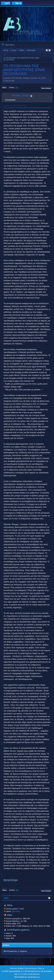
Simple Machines (34, 974)
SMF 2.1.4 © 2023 (21, 974)
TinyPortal (13, 968)
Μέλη (10, 905)
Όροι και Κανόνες (31, 968)
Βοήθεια (21, 968)
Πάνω (5, 890)
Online (6, 945)
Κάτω (4, 88)
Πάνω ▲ (41, 968)
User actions (46, 88)
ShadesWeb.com (34, 977)
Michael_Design (21, 96)
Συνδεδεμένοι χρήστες (18, 930)
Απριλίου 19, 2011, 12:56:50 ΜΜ (15, 105)
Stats (6, 898)
